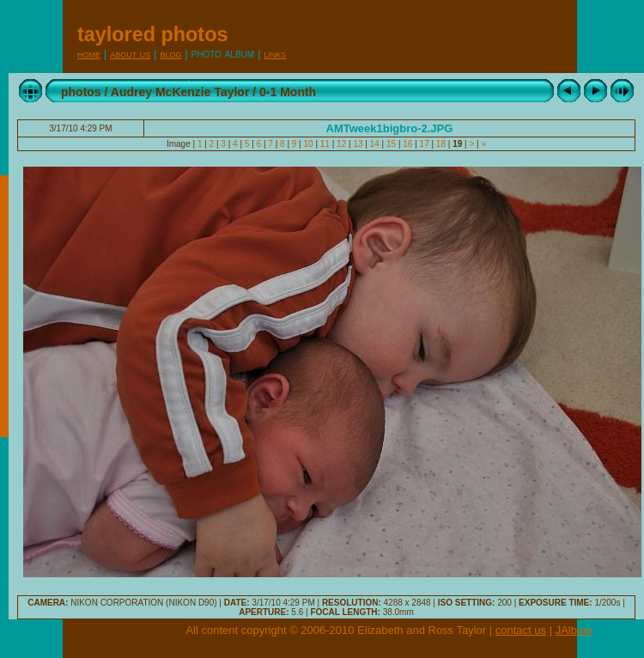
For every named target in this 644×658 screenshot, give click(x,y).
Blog (170, 54)
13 (358, 144)
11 (325, 144)
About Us (130, 54)
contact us (521, 630)
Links (275, 54)
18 (441, 144)
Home (89, 54)
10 (309, 144)
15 (391, 144)
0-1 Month (288, 92)
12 (341, 144)
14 (375, 144)
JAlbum (574, 630)
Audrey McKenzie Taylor (180, 92)
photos (81, 92)
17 (425, 144)
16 (408, 144)
